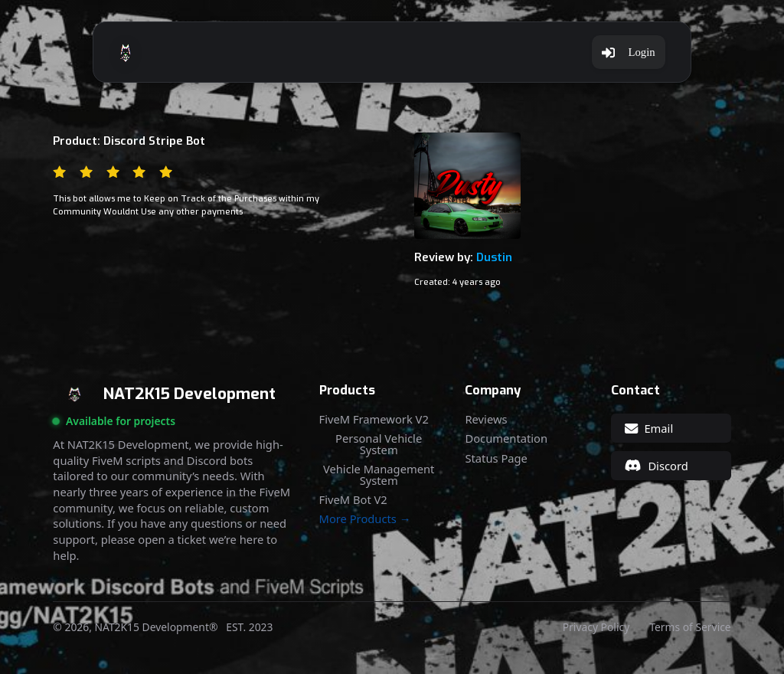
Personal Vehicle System (379, 444)
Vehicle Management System (379, 474)
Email (649, 428)
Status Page (496, 458)
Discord (657, 466)
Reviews (486, 419)
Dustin (494, 257)
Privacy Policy (596, 627)
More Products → (365, 519)
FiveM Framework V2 (374, 419)
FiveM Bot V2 (353, 500)
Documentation (506, 438)
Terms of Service (690, 627)
